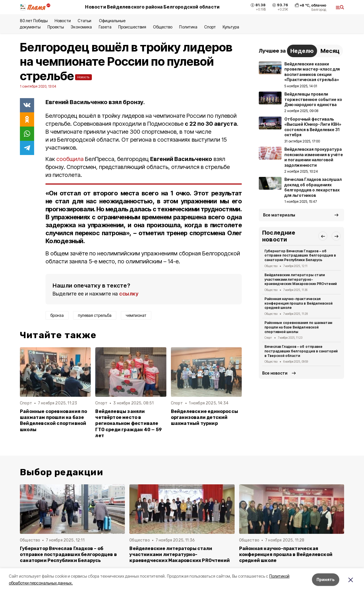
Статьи (85, 21)
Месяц (330, 51)
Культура (231, 27)
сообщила (70, 159)
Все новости (275, 373)
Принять (326, 579)
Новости (63, 21)
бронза (57, 315)
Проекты (56, 27)
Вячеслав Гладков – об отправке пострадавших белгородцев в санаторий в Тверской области (301, 351)
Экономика (81, 27)
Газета (105, 27)
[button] (323, 236)
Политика (188, 27)
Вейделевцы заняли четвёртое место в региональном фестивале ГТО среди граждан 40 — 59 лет (129, 423)
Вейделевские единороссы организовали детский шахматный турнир (204, 417)
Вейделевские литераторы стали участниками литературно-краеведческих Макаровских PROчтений (301, 279)
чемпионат (136, 315)
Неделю (302, 51)
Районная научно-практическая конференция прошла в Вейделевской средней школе (298, 303)
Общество (163, 27)
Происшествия (132, 27)
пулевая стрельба (95, 315)
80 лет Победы (34, 21)
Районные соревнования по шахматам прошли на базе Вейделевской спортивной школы (54, 420)
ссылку (129, 294)
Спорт (210, 27)
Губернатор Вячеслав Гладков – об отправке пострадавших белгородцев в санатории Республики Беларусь (300, 256)
